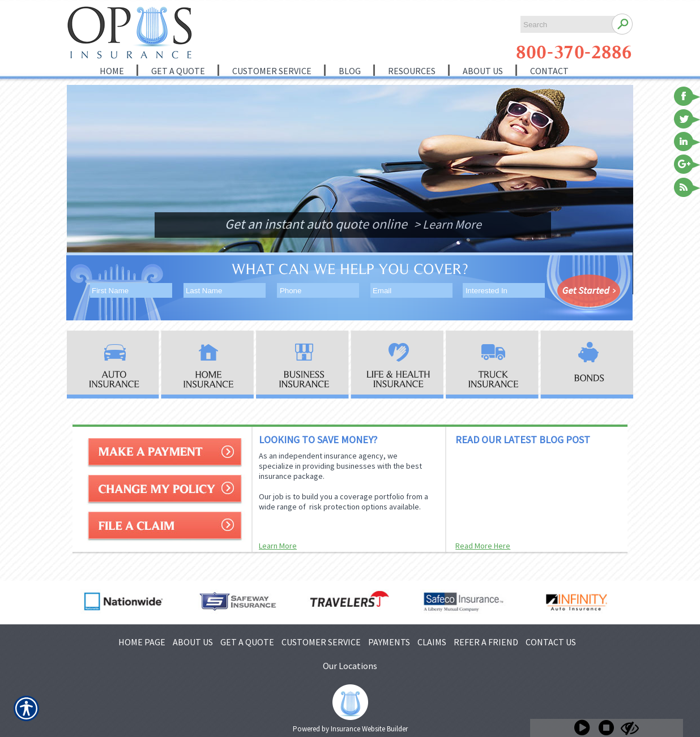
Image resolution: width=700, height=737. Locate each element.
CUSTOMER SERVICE (321, 642)
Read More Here (483, 546)
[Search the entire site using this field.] (564, 25)
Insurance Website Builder (369, 729)
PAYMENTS (389, 642)
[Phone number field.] (318, 291)
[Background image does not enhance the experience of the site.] (107, 106)
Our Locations (350, 666)
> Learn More (448, 224)
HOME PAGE (142, 642)
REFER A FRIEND (486, 642)
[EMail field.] (411, 291)
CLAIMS (432, 642)
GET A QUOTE (247, 642)
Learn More (278, 546)
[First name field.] (130, 291)
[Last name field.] (224, 291)
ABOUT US (193, 642)
